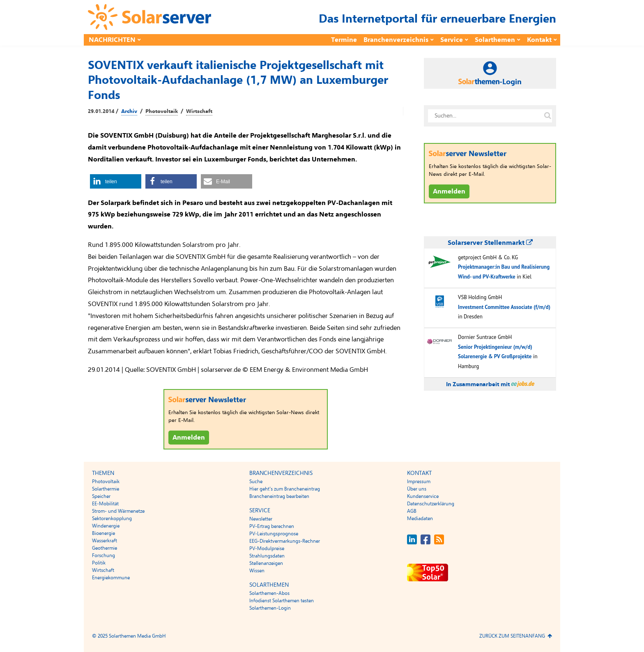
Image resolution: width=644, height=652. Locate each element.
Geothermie (105, 548)
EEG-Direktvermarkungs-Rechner (285, 541)
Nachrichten (112, 40)
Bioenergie (103, 533)
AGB (412, 511)
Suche (256, 482)
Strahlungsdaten (267, 556)
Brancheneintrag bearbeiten (279, 496)
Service (452, 40)
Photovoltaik (162, 111)
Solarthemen (495, 40)
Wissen (257, 571)
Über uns (417, 489)
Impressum (419, 482)
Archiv (129, 111)
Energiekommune (111, 578)
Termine (344, 40)
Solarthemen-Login (270, 608)
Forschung (103, 555)
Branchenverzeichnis (396, 40)
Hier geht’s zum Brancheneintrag (285, 489)
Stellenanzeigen (266, 563)
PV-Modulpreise (267, 548)
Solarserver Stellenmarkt (490, 243)
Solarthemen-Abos (269, 593)
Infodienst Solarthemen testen (282, 601)
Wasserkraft (105, 541)
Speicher (101, 496)
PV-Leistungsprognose (274, 534)
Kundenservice (423, 496)
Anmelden (189, 438)
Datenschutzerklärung (431, 504)
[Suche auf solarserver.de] (547, 116)
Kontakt (539, 40)
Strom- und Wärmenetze (118, 511)
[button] (116, 181)
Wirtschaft (199, 111)
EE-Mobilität (105, 504)
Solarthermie (106, 489)
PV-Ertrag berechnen (272, 526)
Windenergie (106, 526)
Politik (99, 563)
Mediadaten (420, 518)
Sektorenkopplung (112, 518)
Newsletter (261, 519)
